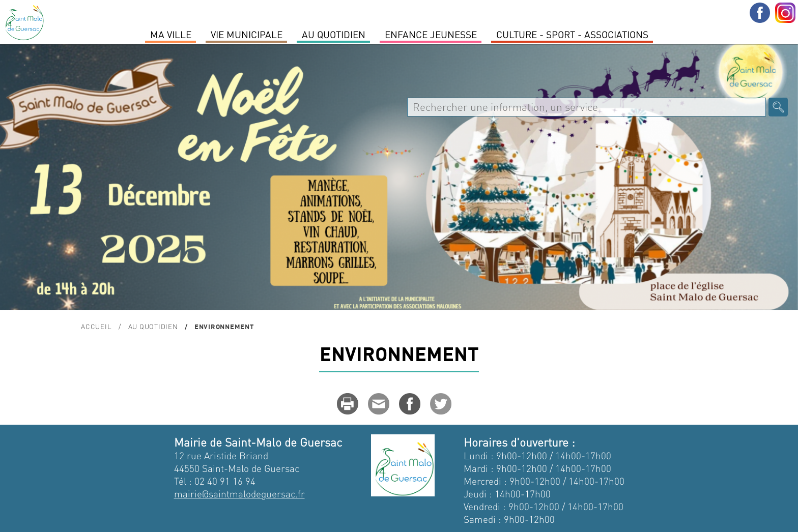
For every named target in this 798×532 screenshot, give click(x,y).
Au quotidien (334, 34)
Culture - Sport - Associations (572, 34)
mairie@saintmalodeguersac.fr (239, 494)
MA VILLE (171, 34)
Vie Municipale (247, 34)
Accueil (96, 326)
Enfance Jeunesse (431, 34)
